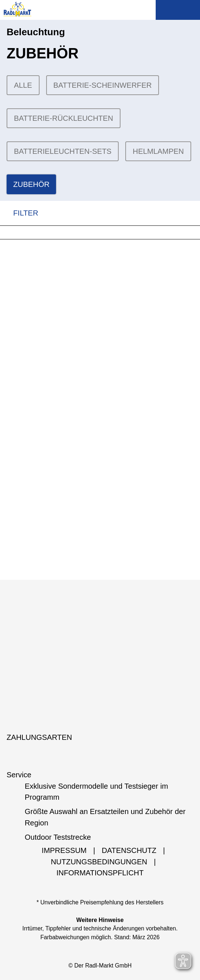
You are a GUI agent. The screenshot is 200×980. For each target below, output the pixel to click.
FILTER (19, 213)
